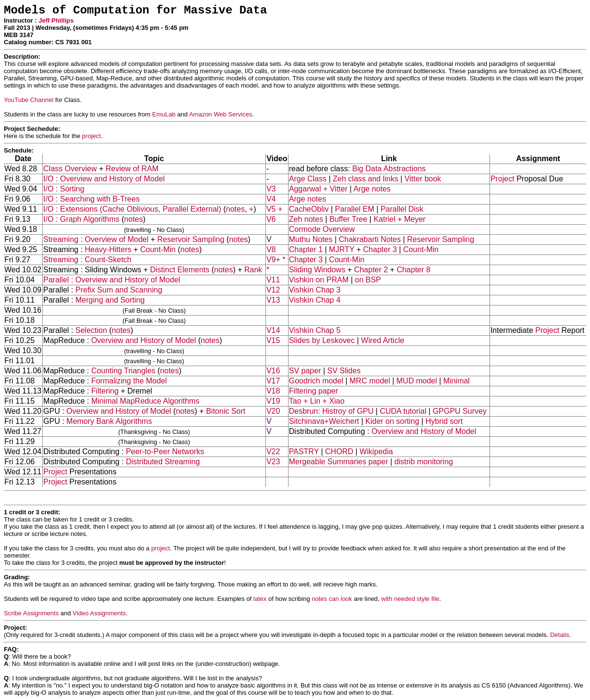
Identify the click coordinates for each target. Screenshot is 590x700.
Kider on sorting (392, 421)
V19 (273, 401)
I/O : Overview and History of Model (104, 179)
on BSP (368, 280)
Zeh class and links (365, 179)
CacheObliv (309, 209)
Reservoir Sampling (191, 239)
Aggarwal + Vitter (318, 189)
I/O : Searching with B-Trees (91, 199)
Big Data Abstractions (389, 169)
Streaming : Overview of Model (96, 239)
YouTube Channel (29, 100)
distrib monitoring (424, 462)
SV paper (305, 371)
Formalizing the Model (129, 381)
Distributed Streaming (163, 462)
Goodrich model (316, 381)
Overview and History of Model (144, 340)
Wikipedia (376, 452)
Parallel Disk (402, 209)
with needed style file (410, 599)
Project (502, 179)
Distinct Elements (180, 270)
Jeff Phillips (56, 20)
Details (560, 635)
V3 (271, 189)
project (92, 136)
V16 (273, 371)
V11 (273, 280)
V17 (273, 381)
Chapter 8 (414, 270)
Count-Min (158, 249)
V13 (273, 300)
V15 (273, 340)
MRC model (370, 381)
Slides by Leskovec (322, 340)
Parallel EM (355, 209)
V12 (273, 290)
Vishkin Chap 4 (315, 300)
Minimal (457, 381)
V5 (271, 209)
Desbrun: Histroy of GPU (331, 411)
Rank (253, 270)
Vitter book (423, 179)
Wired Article (383, 340)
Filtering (105, 391)
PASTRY (304, 452)
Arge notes (372, 189)
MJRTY (342, 249)
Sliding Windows (317, 270)
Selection (91, 330)
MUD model (416, 381)
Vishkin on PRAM (319, 280)
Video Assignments (99, 613)
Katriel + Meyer (400, 219)
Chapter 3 (380, 249)
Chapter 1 (306, 249)
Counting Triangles (123, 371)
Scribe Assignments (31, 613)
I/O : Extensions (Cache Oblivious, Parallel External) (132, 209)
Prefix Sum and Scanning (119, 290)
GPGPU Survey (460, 411)
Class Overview (70, 169)
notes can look (332, 599)
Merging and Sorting (110, 300)
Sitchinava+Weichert (324, 421)
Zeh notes (306, 219)
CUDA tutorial (403, 411)
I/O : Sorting (64, 189)
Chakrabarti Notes (370, 239)
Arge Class (308, 179)
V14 (273, 330)
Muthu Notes (311, 239)
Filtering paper (314, 391)
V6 (271, 219)
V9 (271, 260)
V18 (273, 391)
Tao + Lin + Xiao (317, 401)
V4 (271, 199)
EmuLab (164, 114)
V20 (273, 411)
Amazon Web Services (220, 114)
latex (260, 599)
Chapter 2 (371, 270)
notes (235, 209)
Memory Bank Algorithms (109, 421)
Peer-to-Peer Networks (165, 452)
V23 (273, 462)
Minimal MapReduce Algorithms (145, 401)
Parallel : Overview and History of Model (112, 280)
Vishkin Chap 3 (315, 290)
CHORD (339, 452)
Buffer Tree (348, 219)
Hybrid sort (444, 421)
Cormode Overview (322, 229)
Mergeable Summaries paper (339, 462)
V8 (271, 249)
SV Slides (344, 371)
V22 (273, 452)
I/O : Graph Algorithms (81, 219)
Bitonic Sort (226, 411)
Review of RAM (132, 169)
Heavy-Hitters (108, 249)
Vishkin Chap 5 (315, 330)
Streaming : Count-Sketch (87, 260)
